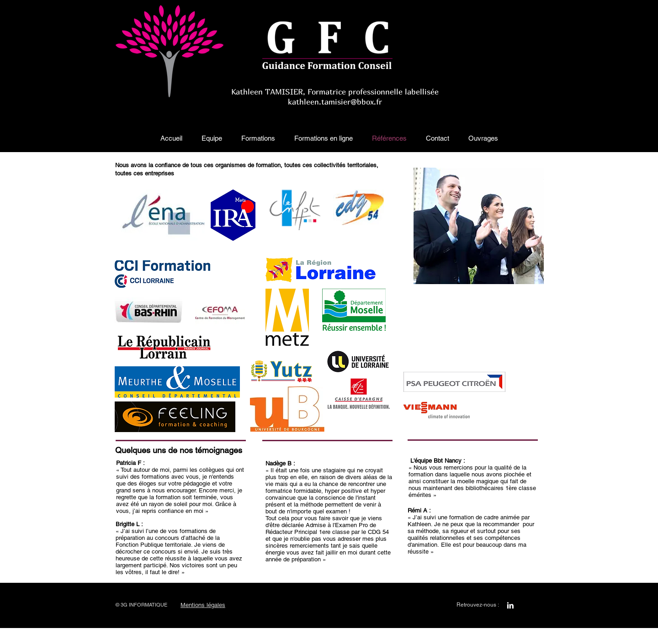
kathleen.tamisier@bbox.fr (335, 102)
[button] (212, 138)
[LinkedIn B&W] (510, 605)
